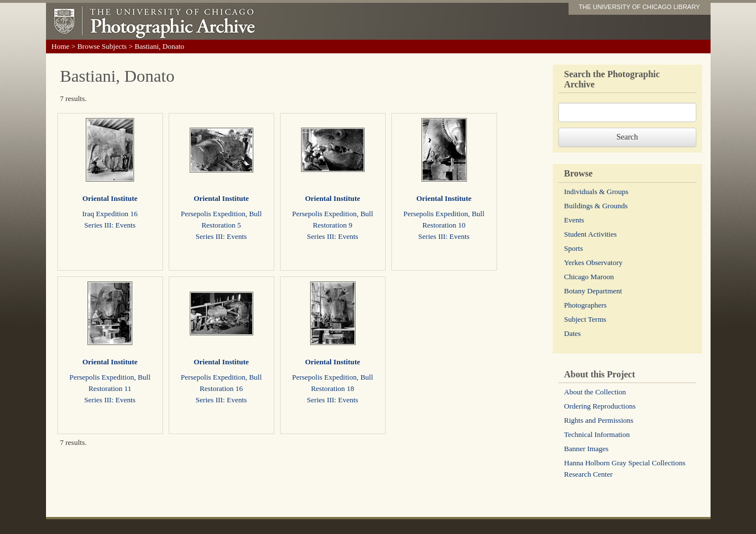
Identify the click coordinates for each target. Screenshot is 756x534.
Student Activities (590, 234)
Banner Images (586, 449)
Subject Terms (585, 319)
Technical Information (597, 434)
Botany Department (593, 291)
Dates (573, 333)
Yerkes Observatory (593, 262)
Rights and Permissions (599, 420)
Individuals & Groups (596, 192)
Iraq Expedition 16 (110, 214)
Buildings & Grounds (596, 206)
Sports (573, 248)
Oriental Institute (110, 198)
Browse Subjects (102, 46)
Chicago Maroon (589, 277)
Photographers (585, 305)
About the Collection (595, 392)
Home (61, 46)
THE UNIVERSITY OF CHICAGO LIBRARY (640, 7)
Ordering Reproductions (600, 406)
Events (574, 220)
